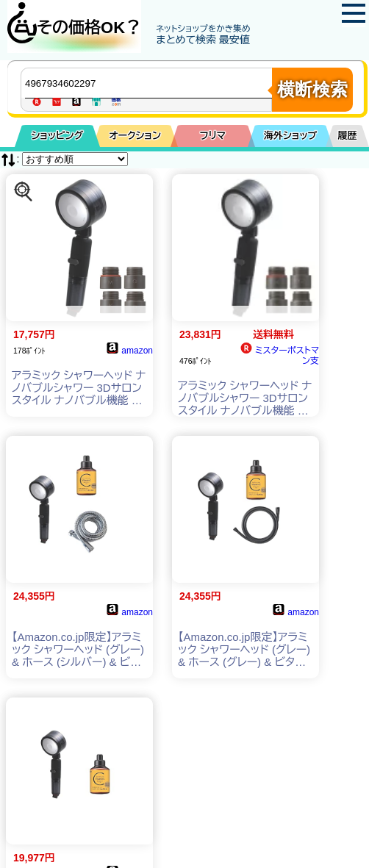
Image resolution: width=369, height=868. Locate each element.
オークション (135, 136)
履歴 (348, 136)
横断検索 (312, 89)
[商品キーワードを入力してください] (150, 83)
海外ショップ (290, 136)
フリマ (213, 136)
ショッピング (57, 136)
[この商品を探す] (24, 192)
